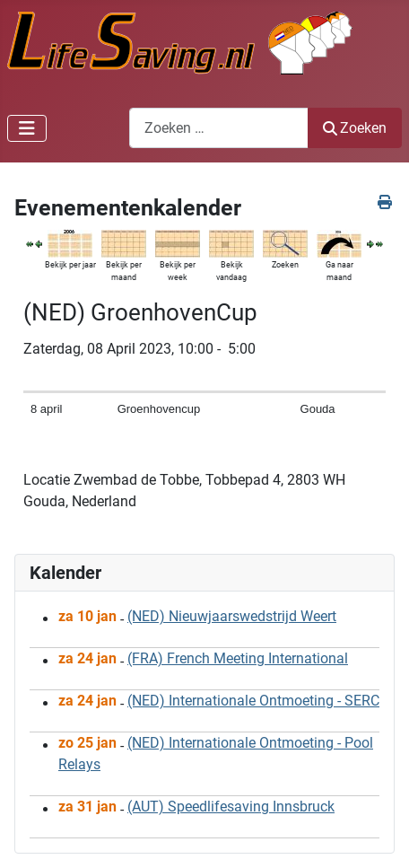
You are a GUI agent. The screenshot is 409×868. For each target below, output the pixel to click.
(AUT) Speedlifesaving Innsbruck (231, 807)
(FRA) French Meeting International (238, 658)
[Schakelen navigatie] (27, 128)
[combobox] (219, 128)
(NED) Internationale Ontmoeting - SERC (253, 701)
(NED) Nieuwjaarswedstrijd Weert (232, 616)
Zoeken (355, 128)
